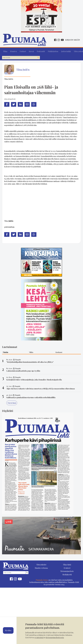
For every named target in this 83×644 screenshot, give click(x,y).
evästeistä (39, 637)
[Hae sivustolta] (38, 57)
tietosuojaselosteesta (55, 637)
